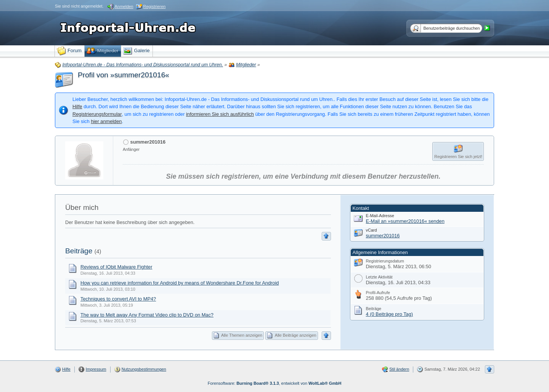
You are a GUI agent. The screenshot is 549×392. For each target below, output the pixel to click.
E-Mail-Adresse (380, 216)
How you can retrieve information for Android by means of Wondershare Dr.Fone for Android (180, 283)
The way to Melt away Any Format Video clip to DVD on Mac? (147, 315)
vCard (372, 230)
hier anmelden (106, 121)
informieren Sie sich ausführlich (220, 114)
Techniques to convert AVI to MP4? (118, 299)
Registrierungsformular (97, 114)
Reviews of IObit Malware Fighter (116, 267)
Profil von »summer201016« (124, 75)
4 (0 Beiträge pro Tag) (390, 314)
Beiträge (79, 251)
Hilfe (77, 106)
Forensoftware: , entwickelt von (275, 383)
